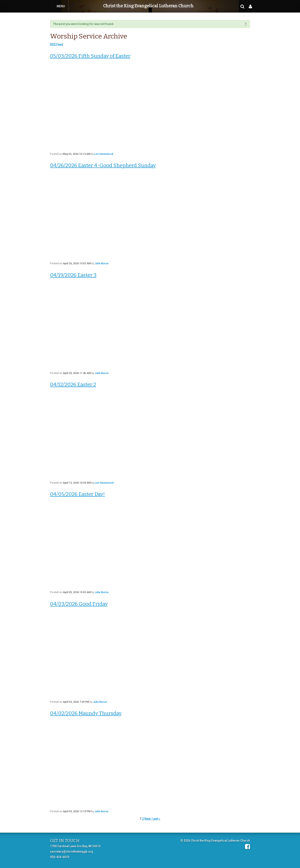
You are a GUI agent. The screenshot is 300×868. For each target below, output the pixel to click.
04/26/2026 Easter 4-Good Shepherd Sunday (103, 165)
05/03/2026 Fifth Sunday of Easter (90, 56)
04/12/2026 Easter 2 (73, 384)
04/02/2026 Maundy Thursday (86, 713)
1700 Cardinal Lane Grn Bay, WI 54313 (75, 846)
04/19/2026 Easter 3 (73, 275)
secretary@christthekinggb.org (72, 852)
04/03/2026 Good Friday (79, 604)
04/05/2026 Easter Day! (77, 494)
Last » (156, 819)
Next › (148, 819)
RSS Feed (57, 44)
